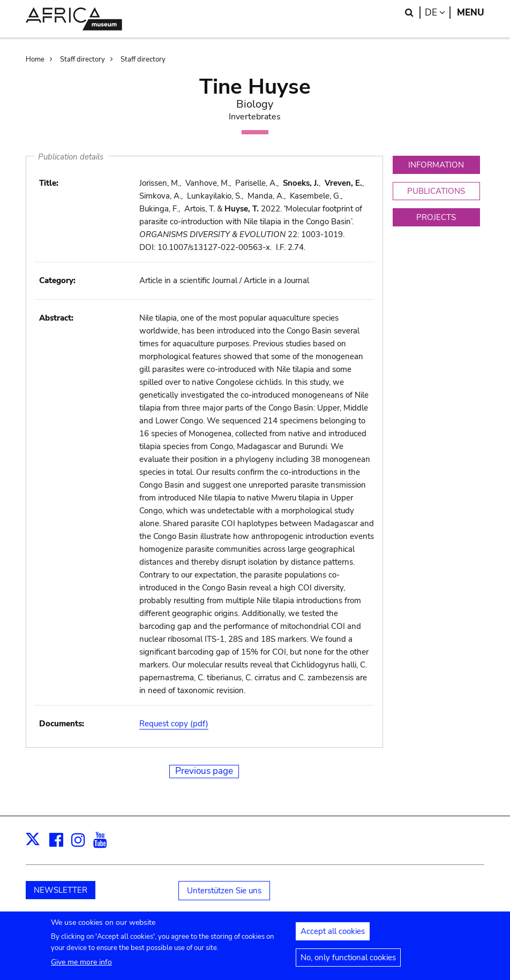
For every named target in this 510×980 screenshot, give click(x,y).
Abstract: (56, 318)
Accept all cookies (333, 936)
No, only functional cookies (348, 962)
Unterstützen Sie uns (224, 891)
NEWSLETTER (61, 890)
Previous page (204, 771)
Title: (49, 183)
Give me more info (81, 967)
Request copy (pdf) (174, 724)
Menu (471, 13)
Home (35, 59)
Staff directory (82, 59)
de (438, 13)
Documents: (62, 724)
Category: (57, 280)
